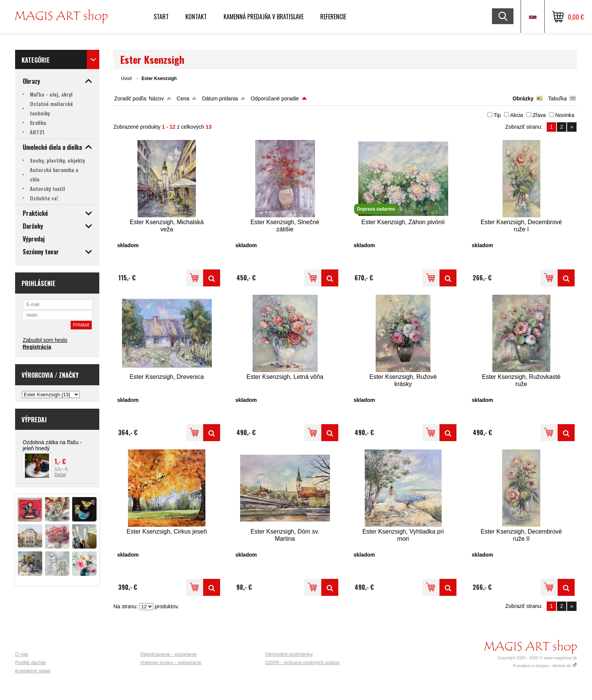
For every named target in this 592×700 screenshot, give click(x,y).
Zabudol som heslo (45, 340)
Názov (156, 98)
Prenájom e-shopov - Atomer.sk (545, 666)
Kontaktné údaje (33, 671)
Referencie (333, 17)
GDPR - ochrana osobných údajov (302, 662)
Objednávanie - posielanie (168, 654)
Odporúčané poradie (275, 98)
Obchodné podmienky (289, 654)
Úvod (126, 78)
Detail (60, 475)
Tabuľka (557, 98)
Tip (497, 115)
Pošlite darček (31, 662)
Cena (183, 98)
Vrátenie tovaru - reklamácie (171, 662)
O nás (22, 654)
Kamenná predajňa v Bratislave (264, 17)
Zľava (539, 115)
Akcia (516, 115)
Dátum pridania (220, 98)
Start (161, 17)
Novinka (565, 115)
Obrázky (523, 98)
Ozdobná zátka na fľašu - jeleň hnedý (52, 445)
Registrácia (37, 347)
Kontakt (196, 17)
